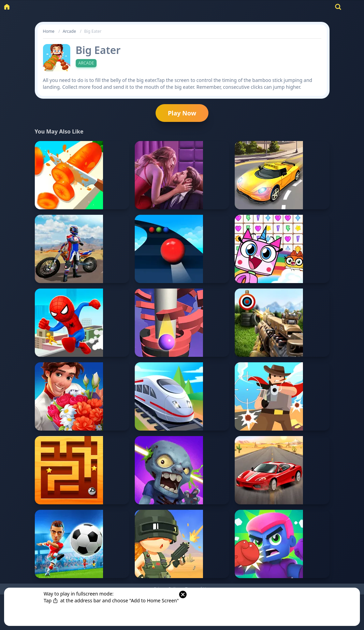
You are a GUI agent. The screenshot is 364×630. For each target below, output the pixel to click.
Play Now (182, 113)
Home (49, 31)
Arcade (69, 31)
